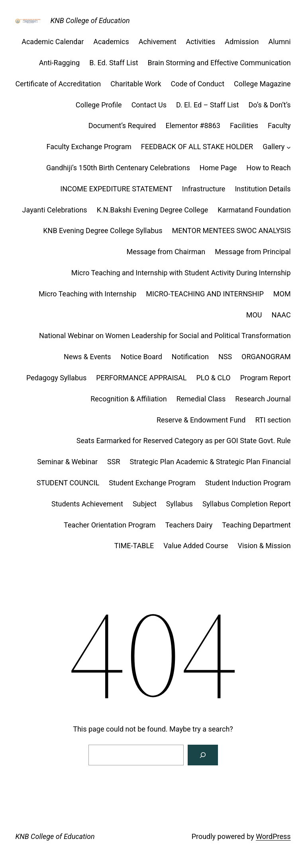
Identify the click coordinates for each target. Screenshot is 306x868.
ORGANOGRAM (266, 357)
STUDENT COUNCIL (68, 483)
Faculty (279, 126)
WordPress (273, 836)
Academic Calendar (53, 42)
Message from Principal (253, 252)
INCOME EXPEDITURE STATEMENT (116, 189)
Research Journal (263, 399)
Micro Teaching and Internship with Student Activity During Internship (181, 273)
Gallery (274, 147)
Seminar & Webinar (67, 462)
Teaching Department (256, 525)
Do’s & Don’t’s (269, 105)
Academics (111, 42)
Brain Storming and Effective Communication (219, 63)
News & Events (87, 357)
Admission (242, 42)
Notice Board (141, 357)
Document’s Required (122, 126)
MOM (282, 294)
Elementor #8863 (193, 126)
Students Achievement (87, 504)
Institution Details (263, 189)
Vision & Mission (264, 546)
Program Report (266, 378)
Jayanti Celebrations (55, 210)
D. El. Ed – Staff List (208, 105)
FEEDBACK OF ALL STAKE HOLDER (197, 147)
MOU (254, 315)
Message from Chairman (166, 252)
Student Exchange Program (152, 483)
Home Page (218, 168)
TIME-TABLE (134, 546)
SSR (114, 462)
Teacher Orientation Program (110, 525)
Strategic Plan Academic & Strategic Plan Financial (210, 462)
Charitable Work (136, 84)
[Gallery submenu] (289, 147)
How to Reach (268, 168)
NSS (225, 357)
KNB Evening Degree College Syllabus (103, 231)
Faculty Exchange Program (89, 147)
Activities (201, 42)
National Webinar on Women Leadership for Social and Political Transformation (165, 336)
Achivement (158, 42)
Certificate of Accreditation (58, 84)
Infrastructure (204, 189)
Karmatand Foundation (254, 210)
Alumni (279, 42)
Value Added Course (196, 546)
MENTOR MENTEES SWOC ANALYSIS (231, 231)
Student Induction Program (248, 483)
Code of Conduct (198, 84)
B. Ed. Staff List (114, 63)
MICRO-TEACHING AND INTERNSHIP (205, 294)
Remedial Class (201, 399)
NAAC (281, 315)
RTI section (273, 420)
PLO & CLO (214, 378)
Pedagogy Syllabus (56, 378)
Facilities (244, 126)
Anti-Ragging (59, 63)
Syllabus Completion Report (247, 504)
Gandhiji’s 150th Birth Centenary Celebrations (118, 168)
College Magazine (262, 84)
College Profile (99, 105)
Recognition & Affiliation (128, 399)
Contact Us (149, 105)
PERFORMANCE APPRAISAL (141, 378)
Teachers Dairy (189, 525)
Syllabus (179, 504)
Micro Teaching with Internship (87, 294)
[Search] (203, 755)
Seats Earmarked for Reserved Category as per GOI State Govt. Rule (184, 441)
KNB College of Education (90, 20)
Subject (145, 504)
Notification (190, 357)
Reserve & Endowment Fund (201, 420)
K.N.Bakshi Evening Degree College (153, 210)
